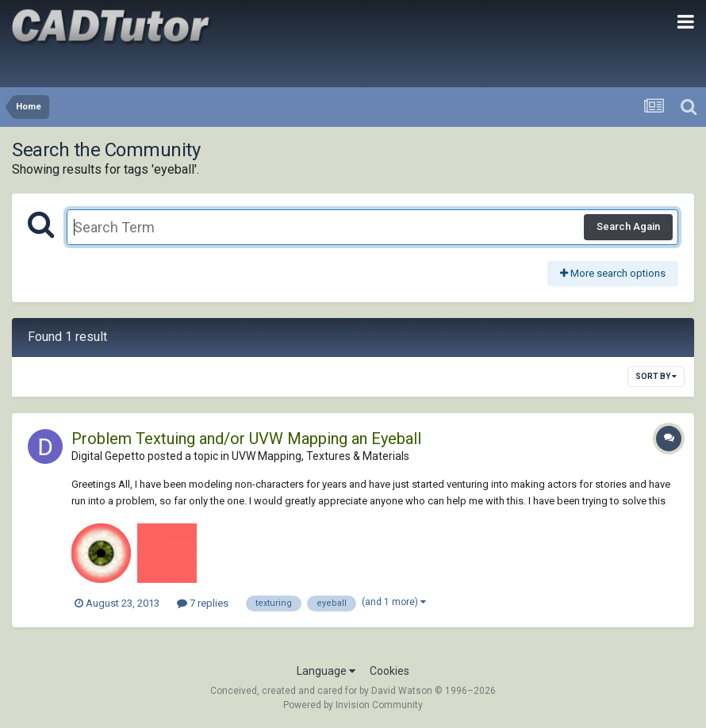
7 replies (203, 603)
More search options (613, 273)
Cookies (389, 671)
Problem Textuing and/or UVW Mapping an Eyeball (246, 439)
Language (326, 671)
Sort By (656, 376)
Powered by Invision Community (353, 705)
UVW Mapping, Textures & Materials (320, 456)
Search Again (628, 226)
